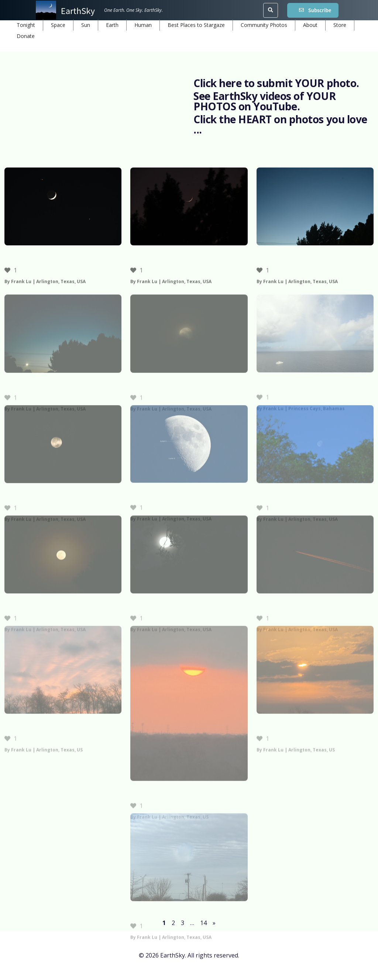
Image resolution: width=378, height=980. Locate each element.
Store (340, 25)
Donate (26, 36)
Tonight (26, 25)
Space (58, 25)
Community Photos (264, 25)
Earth (112, 25)
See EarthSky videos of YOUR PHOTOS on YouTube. (264, 101)
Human (143, 25)
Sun (86, 25)
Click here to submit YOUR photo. (276, 83)
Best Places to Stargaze (196, 25)
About (310, 25)
